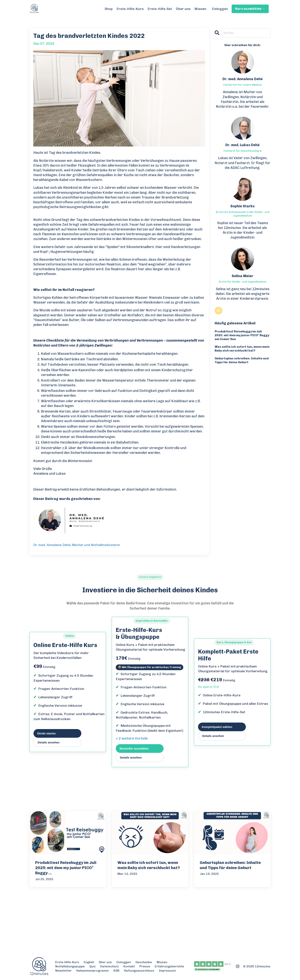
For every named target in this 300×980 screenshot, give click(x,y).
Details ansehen (49, 743)
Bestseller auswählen (134, 748)
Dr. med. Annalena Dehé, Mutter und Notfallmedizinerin (77, 545)
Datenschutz (110, 967)
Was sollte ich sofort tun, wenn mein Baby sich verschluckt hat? (242, 349)
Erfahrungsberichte (169, 967)
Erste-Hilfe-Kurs (130, 9)
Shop (108, 9)
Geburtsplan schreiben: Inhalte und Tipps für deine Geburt (242, 361)
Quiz (93, 967)
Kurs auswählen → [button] (250, 9)
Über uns (183, 9)
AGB (116, 971)
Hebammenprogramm (93, 971)
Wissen (200, 9)
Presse (145, 967)
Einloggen (220, 9)
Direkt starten (47, 734)
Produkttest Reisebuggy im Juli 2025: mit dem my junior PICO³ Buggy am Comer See (239, 335)
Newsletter (64, 971)
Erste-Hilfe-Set (159, 9)
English (89, 962)
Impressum (167, 971)
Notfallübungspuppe (70, 967)
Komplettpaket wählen (217, 727)
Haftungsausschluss (139, 971)
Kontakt (129, 967)
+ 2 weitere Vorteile (132, 739)
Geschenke (144, 962)
